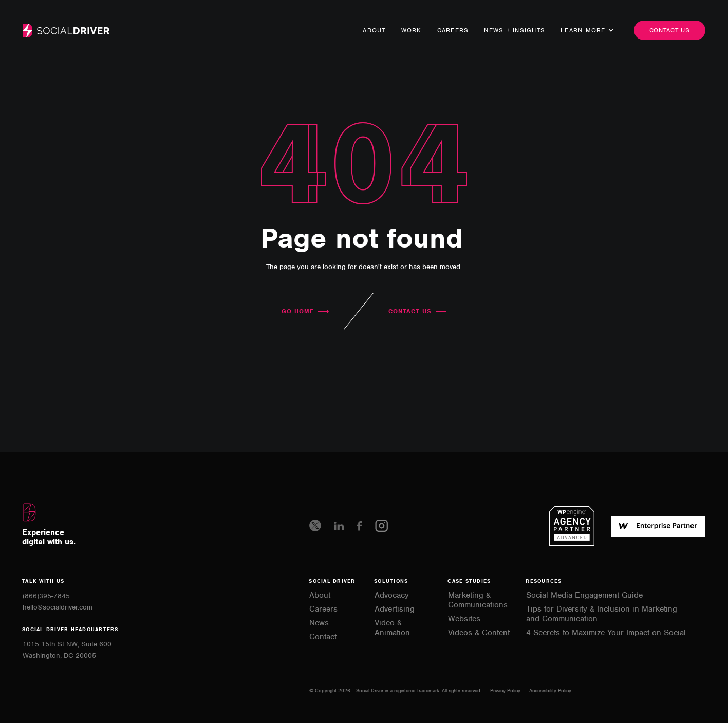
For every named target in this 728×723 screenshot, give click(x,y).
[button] (583, 30)
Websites (464, 619)
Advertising (395, 609)
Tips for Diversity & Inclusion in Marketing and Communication (602, 614)
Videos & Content (479, 633)
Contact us (670, 30)
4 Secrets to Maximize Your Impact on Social (606, 633)
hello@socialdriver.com (58, 607)
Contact (323, 637)
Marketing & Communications (478, 600)
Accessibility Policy (550, 690)
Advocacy (392, 595)
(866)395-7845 (46, 596)
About (374, 30)
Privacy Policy (506, 690)
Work (412, 30)
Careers (453, 30)
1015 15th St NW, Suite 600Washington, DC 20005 (67, 650)
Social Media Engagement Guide (584, 595)
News (319, 623)
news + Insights (515, 30)
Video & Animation (392, 628)
